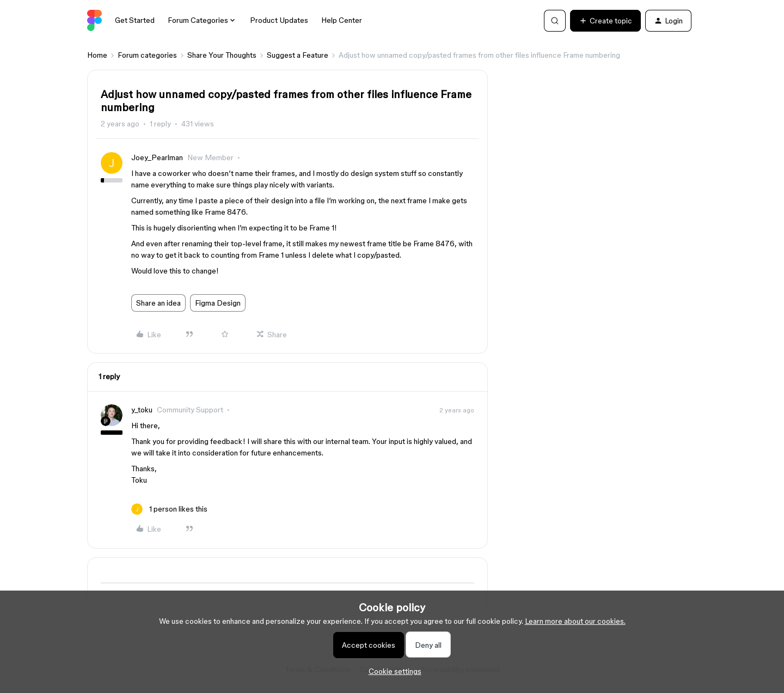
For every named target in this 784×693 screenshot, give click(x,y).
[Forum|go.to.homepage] (94, 21)
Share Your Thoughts (222, 55)
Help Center (342, 20)
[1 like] (169, 509)
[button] (605, 21)
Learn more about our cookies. (575, 621)
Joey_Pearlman (157, 157)
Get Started (135, 20)
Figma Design (218, 303)
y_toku (142, 410)
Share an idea (158, 303)
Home (97, 55)
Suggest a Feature (298, 55)
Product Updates (279, 20)
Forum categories (147, 55)
